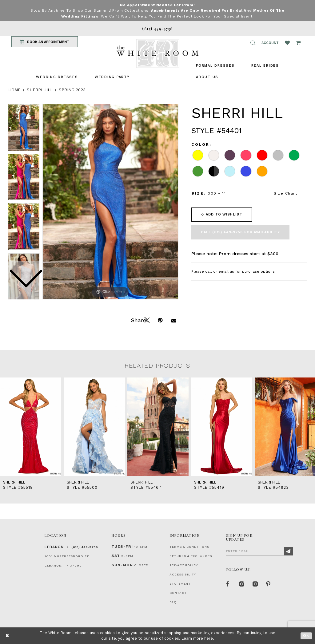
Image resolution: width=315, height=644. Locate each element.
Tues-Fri (122, 546)
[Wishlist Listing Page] (287, 43)
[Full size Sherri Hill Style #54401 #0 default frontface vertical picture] (110, 201)
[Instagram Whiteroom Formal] (241, 584)
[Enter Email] (259, 551)
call (209, 271)
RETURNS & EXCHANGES (191, 556)
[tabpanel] (110, 201)
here (209, 638)
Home (14, 90)
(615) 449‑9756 (85, 547)
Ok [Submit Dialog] (306, 636)
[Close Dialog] (8, 636)
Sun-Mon (122, 565)
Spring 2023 (72, 90)
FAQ (173, 602)
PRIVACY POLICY (184, 565)
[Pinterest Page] (269, 584)
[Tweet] (146, 319)
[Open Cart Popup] (298, 43)
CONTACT (178, 593)
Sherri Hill (40, 90)
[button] (253, 43)
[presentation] (31, 426)
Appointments (165, 10)
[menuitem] (57, 77)
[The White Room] (157, 53)
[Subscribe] (289, 551)
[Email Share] (173, 319)
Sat (116, 555)
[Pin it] (160, 319)
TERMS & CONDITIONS (189, 546)
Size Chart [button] (285, 193)
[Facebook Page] (228, 584)
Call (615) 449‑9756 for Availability (240, 232)
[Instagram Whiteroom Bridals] (255, 584)
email (223, 271)
